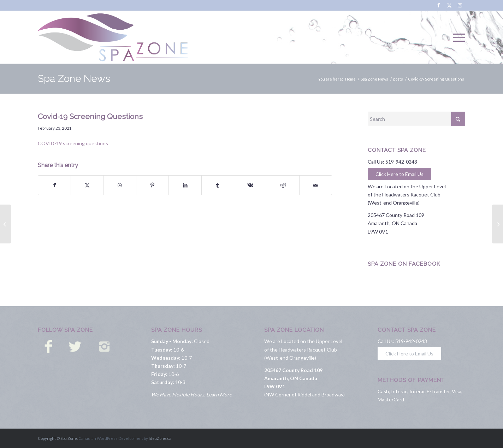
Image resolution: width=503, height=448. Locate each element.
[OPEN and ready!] (498, 224)
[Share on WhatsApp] (120, 185)
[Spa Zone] (113, 37)
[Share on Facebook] (54, 185)
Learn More (219, 394)
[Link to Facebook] (439, 5)
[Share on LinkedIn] (185, 185)
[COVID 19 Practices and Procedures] (5, 224)
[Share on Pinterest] (152, 185)
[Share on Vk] (250, 185)
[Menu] (457, 37)
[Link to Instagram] (460, 5)
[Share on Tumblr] (218, 185)
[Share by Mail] (316, 185)
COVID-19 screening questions (73, 143)
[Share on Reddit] (283, 185)
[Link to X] (449, 5)
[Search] (416, 119)
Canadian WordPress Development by (113, 438)
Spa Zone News (74, 79)
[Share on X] (87, 185)
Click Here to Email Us (400, 174)
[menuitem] (457, 37)
